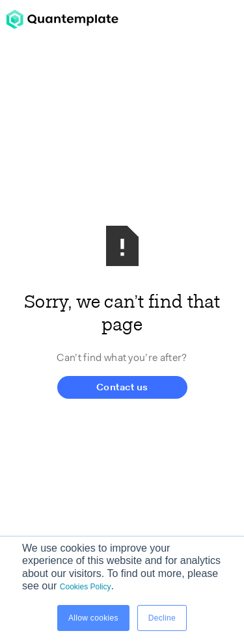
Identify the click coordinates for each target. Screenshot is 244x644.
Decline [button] (162, 618)
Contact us (122, 388)
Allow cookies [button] (93, 618)
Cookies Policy (86, 587)
